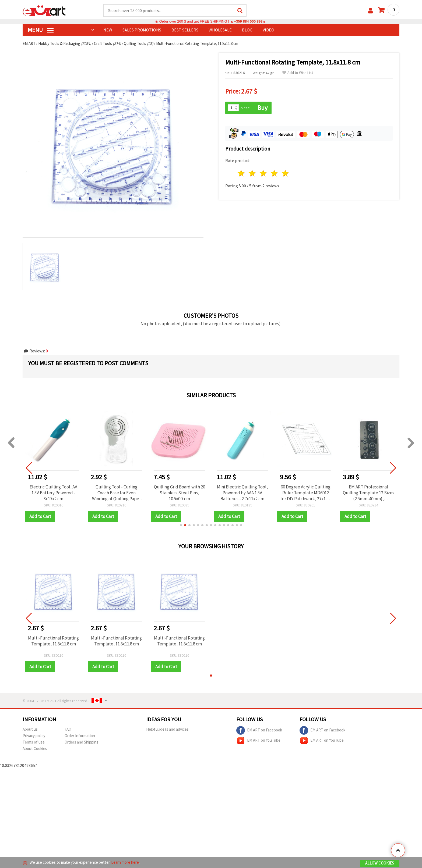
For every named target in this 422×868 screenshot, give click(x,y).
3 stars (264, 173)
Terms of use (34, 742)
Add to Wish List (298, 73)
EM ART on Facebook (259, 730)
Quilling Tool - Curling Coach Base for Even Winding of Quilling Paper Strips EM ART (116, 493)
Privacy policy (34, 736)
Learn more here (125, 862)
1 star (242, 173)
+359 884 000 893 (248, 21)
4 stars (274, 173)
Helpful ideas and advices (167, 729)
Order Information (80, 736)
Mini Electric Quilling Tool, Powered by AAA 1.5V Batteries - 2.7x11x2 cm (242, 493)
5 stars (285, 173)
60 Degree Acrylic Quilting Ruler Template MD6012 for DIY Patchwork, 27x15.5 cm (306, 493)
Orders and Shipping (82, 742)
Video (268, 30)
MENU (41, 30)
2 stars (253, 173)
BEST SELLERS (185, 30)
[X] (25, 862)
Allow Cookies (380, 863)
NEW (108, 30)
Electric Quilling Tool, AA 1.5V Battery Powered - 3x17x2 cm (53, 493)
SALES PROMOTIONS (142, 30)
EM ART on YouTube (258, 741)
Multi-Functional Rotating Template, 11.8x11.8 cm (53, 641)
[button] (181, 525)
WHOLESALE (220, 30)
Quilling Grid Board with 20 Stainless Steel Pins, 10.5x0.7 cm (180, 493)
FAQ (68, 729)
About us (30, 729)
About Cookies (35, 749)
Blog (247, 30)
